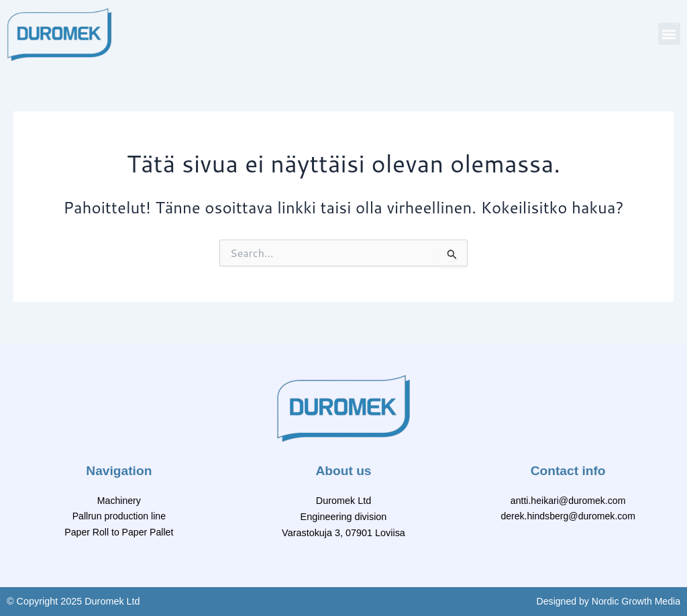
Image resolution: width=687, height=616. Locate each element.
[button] (669, 34)
